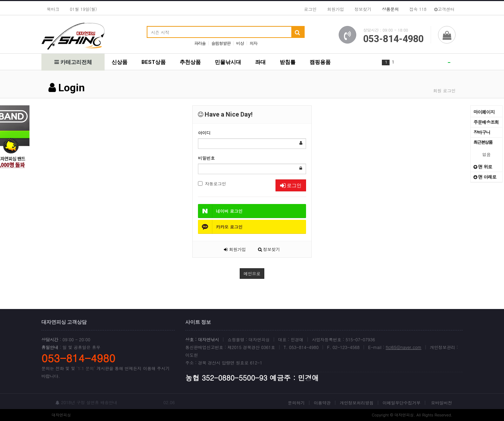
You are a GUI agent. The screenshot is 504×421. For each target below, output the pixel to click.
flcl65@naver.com (404, 347)
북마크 (53, 9)
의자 (253, 43)
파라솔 (200, 43)
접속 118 (418, 9)
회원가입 (336, 9)
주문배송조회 (486, 122)
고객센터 (444, 9)
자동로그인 (212, 183)
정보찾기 (363, 9)
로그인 (310, 9)
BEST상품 (154, 62)
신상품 (120, 62)
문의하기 (296, 403)
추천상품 (190, 62)
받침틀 (288, 62)
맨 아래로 (485, 177)
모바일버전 (442, 403)
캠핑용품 (320, 62)
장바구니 (482, 132)
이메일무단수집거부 (402, 403)
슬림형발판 (221, 43)
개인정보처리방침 (357, 403)
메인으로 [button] (252, 273)
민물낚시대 (228, 62)
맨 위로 (483, 167)
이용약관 (322, 403)
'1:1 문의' (86, 368)
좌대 (260, 62)
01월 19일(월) (83, 9)
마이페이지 (484, 112)
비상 (240, 43)
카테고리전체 (73, 62)
